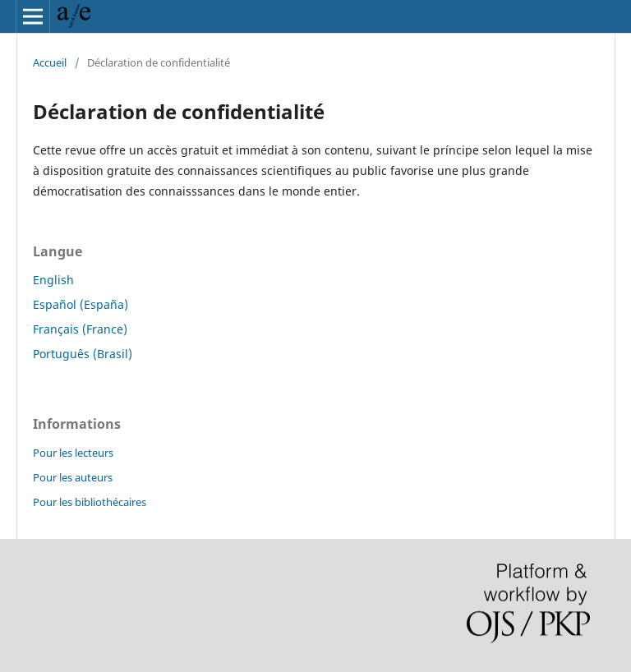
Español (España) (81, 304)
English (53, 280)
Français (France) (80, 329)
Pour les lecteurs (73, 453)
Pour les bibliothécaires (90, 502)
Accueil (50, 62)
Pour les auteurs (73, 477)
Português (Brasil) (83, 354)
